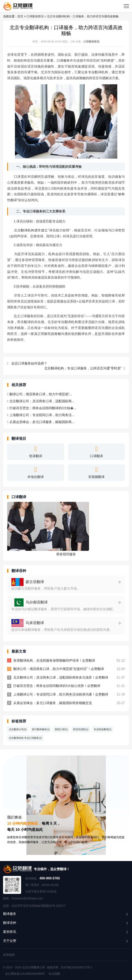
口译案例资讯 (91, 42)
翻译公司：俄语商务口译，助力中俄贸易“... (40, 394)
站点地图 (54, 974)
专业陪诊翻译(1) (103, 729)
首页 (20, 16)
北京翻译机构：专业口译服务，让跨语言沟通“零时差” (85, 368)
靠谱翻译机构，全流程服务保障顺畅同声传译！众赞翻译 (54, 661)
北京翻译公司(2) (18, 729)
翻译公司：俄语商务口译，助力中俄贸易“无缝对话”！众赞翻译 (59, 669)
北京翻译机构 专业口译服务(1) (25, 738)
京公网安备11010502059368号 (25, 974)
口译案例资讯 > (37, 16)
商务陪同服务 (66, 554)
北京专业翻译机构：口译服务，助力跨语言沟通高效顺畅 (83, 16)
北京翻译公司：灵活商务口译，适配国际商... (41, 401)
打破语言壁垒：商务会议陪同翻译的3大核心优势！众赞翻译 (57, 686)
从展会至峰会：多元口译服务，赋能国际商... (41, 422)
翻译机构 (27, 230)
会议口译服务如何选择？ (27, 363)
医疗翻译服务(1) (41, 729)
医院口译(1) (61, 729)
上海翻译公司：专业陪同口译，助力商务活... (41, 415)
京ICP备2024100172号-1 (77, 967)
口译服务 (63, 61)
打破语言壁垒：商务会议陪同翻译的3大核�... (42, 408)
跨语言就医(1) (81, 729)
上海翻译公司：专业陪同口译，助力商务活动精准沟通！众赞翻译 (61, 694)
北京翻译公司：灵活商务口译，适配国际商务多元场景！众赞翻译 (61, 677)
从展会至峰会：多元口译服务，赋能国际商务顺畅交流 (53, 703)
